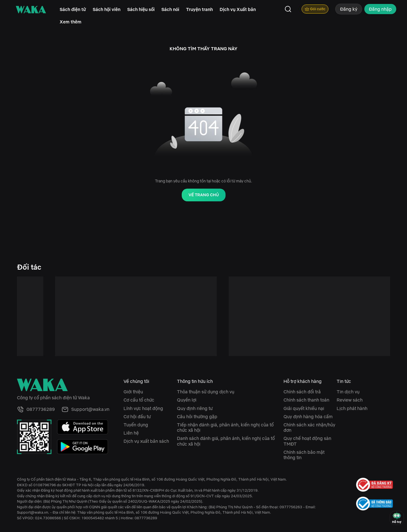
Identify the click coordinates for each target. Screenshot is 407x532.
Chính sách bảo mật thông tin (304, 455)
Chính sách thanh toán (306, 400)
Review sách (350, 400)
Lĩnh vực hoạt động (143, 408)
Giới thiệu (133, 392)
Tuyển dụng (136, 425)
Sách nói (170, 9)
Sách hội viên (107, 9)
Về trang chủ (204, 195)
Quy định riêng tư (195, 408)
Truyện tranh (199, 9)
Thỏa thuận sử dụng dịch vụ (206, 392)
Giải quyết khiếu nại (304, 408)
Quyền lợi (187, 400)
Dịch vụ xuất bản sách (146, 441)
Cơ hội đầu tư (137, 417)
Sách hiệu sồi (141, 9)
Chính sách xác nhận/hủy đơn (309, 427)
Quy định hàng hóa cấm (308, 417)
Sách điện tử (73, 9)
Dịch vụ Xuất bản (238, 9)
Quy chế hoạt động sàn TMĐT (307, 441)
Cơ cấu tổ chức (139, 400)
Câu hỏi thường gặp (197, 417)
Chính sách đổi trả (302, 392)
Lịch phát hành (352, 408)
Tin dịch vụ (348, 392)
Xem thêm (71, 22)
